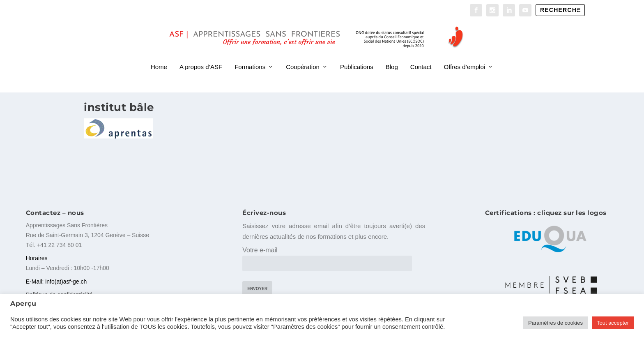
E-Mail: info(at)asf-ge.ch (56, 279)
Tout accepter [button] (613, 323)
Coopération (303, 57)
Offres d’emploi (465, 57)
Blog (392, 57)
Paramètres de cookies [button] (555, 323)
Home (159, 57)
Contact (421, 57)
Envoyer (257, 287)
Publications (357, 57)
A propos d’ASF (201, 57)
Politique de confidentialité (59, 293)
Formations (250, 57)
